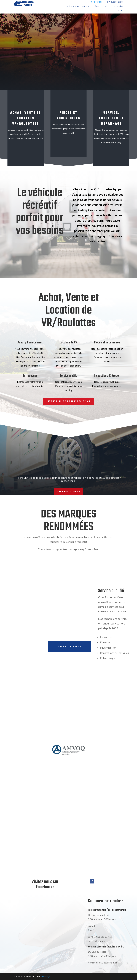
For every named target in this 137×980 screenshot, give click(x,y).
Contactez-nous (68, 491)
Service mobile (117, 6)
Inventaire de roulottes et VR (68, 401)
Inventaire (87, 6)
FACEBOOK (96, 2)
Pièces (96, 6)
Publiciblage (45, 976)
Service (105, 6)
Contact (120, 10)
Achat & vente (73, 6)
